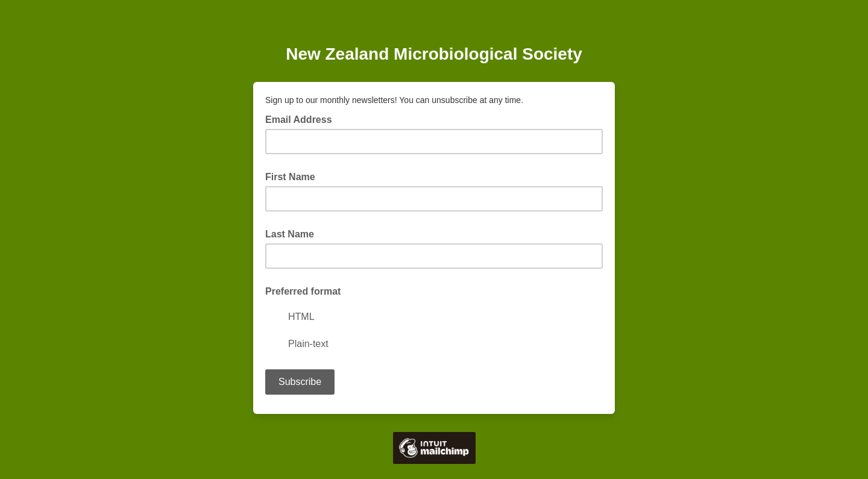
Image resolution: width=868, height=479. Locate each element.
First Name (290, 177)
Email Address (302, 119)
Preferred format (303, 291)
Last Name (290, 234)
